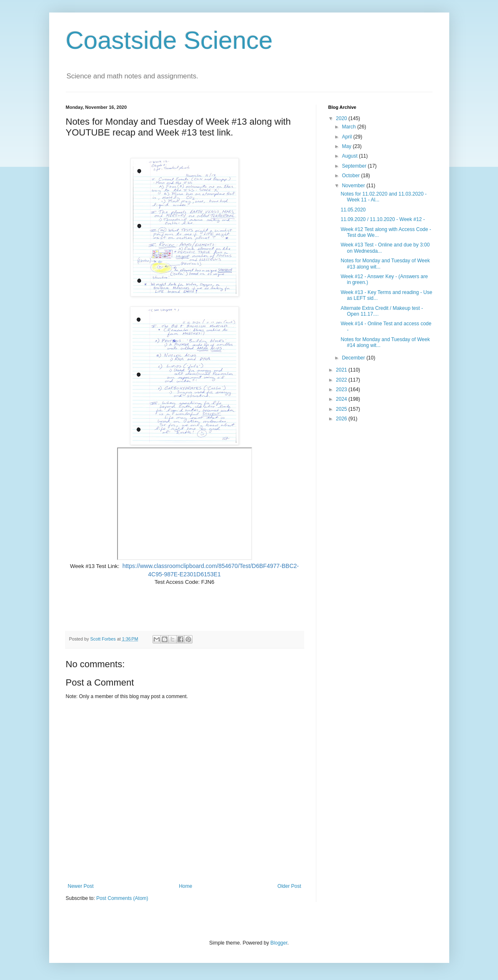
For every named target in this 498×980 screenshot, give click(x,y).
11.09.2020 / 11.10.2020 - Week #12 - (383, 219)
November (354, 186)
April (347, 137)
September (355, 166)
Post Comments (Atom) (122, 898)
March (349, 127)
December (354, 358)
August (350, 156)
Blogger (279, 943)
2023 (342, 389)
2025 (342, 409)
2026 (342, 419)
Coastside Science (169, 40)
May (347, 146)
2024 (342, 399)
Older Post (289, 886)
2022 (342, 380)
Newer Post (81, 886)
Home (185, 886)
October (351, 176)
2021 (342, 370)
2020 (342, 118)
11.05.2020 (353, 210)
